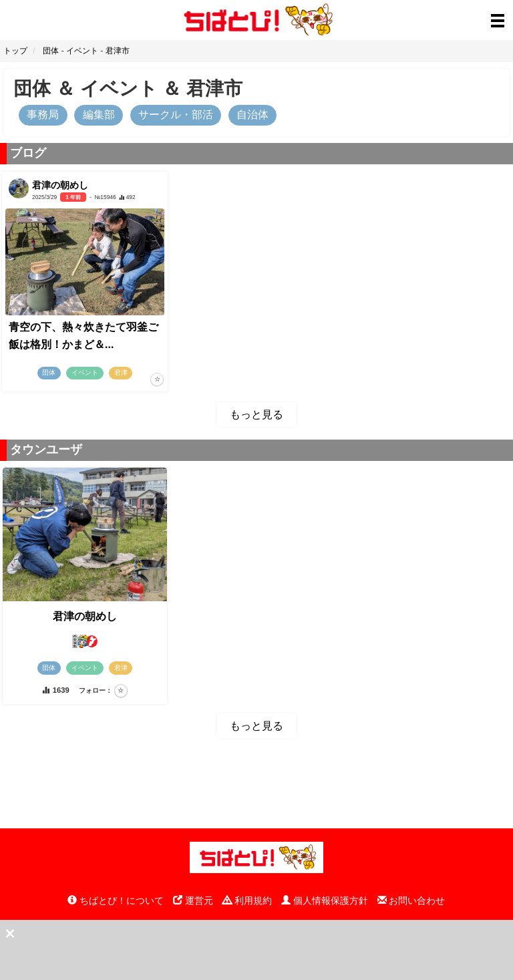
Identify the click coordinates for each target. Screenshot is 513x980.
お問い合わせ (411, 901)
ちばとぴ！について (116, 901)
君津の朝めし (85, 616)
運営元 (193, 901)
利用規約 (247, 901)
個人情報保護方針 (325, 901)
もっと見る (256, 415)
